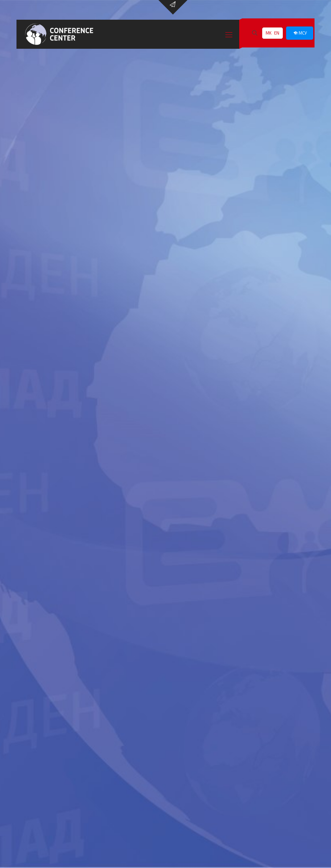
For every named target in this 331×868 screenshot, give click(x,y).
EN (277, 33)
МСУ (299, 33)
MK (269, 33)
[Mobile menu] (229, 34)
